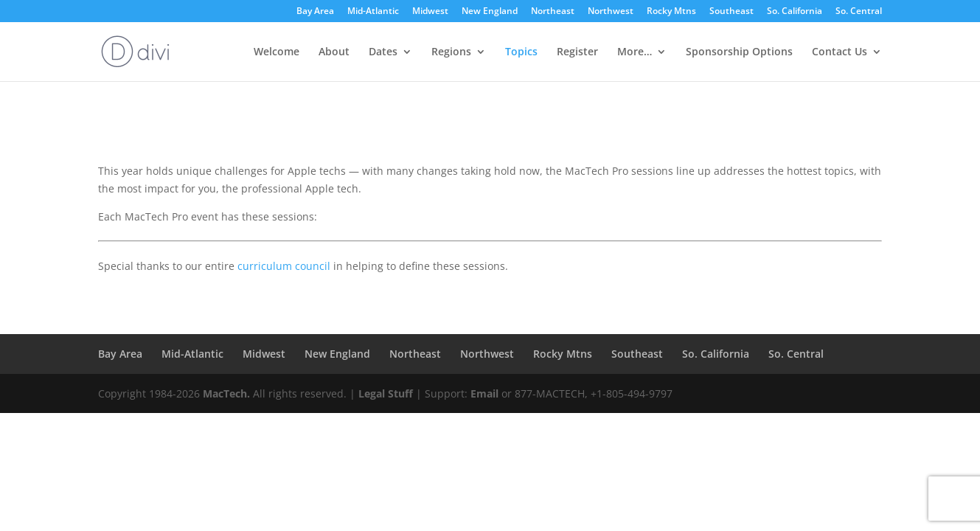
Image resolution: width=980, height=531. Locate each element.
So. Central (859, 12)
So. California (795, 12)
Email (484, 393)
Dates (383, 52)
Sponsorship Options (739, 52)
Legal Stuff (386, 393)
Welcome (277, 52)
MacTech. (226, 393)
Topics (521, 52)
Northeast (553, 12)
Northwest (611, 12)
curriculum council (284, 266)
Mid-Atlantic (373, 12)
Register (577, 52)
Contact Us (840, 52)
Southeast (731, 12)
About (334, 52)
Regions (451, 52)
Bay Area (315, 12)
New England (490, 12)
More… (635, 52)
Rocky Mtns (671, 12)
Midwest (430, 12)
